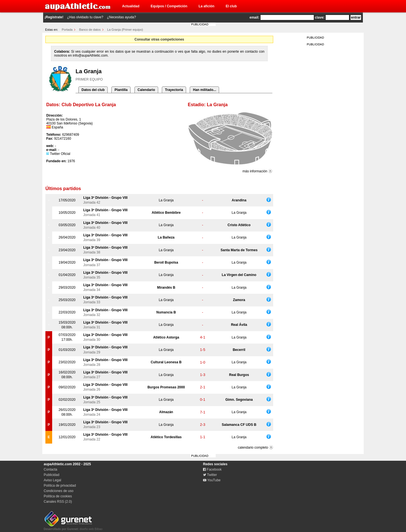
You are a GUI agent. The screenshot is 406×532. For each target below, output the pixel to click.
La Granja (166, 200)
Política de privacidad (60, 486)
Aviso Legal (52, 480)
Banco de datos (90, 30)
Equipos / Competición (169, 6)
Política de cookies (58, 496)
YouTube (212, 480)
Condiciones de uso (59, 491)
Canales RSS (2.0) (58, 502)
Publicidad (51, 475)
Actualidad (131, 6)
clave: (320, 17)
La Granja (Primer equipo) (125, 30)
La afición (206, 6)
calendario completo (253, 448)
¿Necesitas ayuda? (121, 17)
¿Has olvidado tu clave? (85, 17)
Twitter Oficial (58, 154)
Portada (67, 30)
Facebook (212, 469)
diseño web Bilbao (73, 527)
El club (231, 6)
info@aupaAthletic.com (90, 55)
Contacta (50, 469)
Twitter (210, 475)
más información (255, 171)
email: (254, 17)
